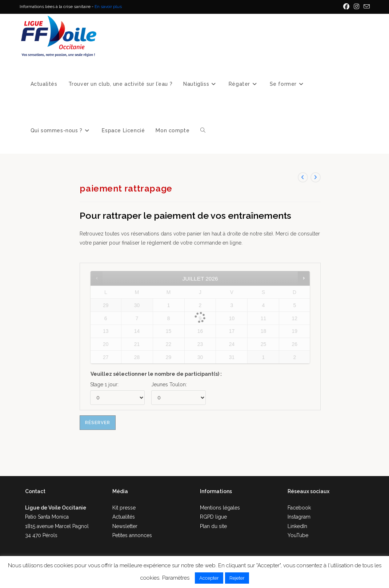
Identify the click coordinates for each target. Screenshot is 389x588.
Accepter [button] (209, 578)
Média (120, 491)
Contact (35, 491)
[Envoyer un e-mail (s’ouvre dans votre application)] (366, 7)
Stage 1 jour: (104, 384)
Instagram (299, 517)
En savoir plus (108, 7)
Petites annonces (132, 535)
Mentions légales (220, 508)
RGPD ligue (213, 517)
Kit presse (124, 508)
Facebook (299, 508)
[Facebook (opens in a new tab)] (346, 7)
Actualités (124, 517)
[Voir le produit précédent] (303, 177)
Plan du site (213, 526)
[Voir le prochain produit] (316, 177)
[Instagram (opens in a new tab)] (356, 7)
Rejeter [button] (237, 578)
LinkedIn (297, 526)
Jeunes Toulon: (169, 384)
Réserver (98, 423)
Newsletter (125, 526)
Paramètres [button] (176, 578)
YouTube (298, 535)
